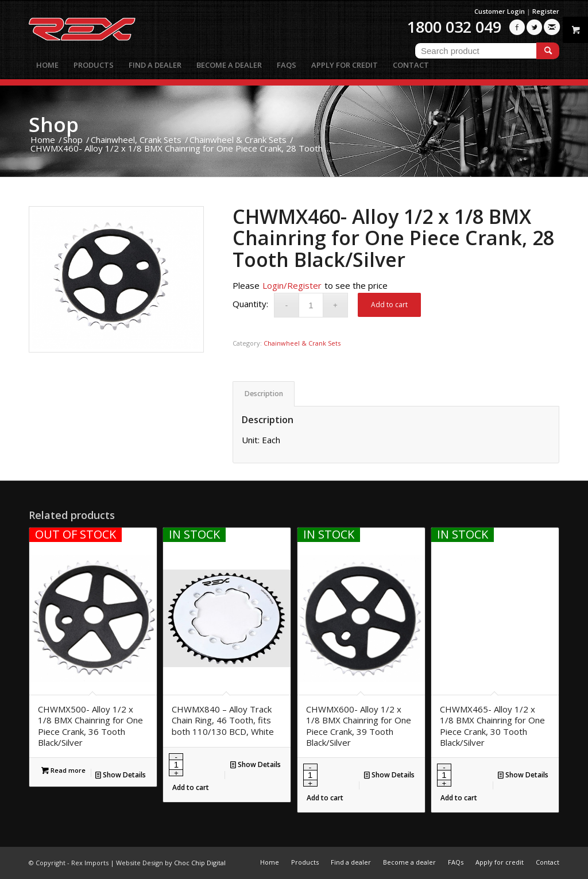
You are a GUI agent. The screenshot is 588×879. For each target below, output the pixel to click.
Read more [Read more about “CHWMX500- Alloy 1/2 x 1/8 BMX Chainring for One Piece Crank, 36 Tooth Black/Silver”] (63, 770)
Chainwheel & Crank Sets (302, 343)
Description (264, 394)
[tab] (264, 394)
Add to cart (389, 305)
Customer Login (500, 11)
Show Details (121, 775)
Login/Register (292, 285)
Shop (54, 124)
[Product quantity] (311, 305)
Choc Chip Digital (200, 863)
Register (546, 11)
